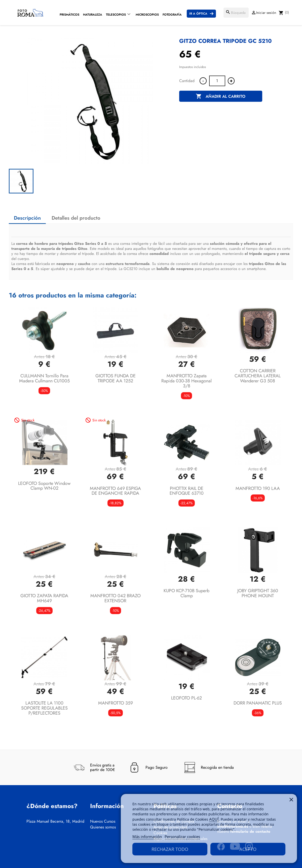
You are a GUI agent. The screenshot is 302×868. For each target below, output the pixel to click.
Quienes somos (103, 827)
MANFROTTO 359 (116, 703)
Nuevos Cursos (103, 821)
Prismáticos (69, 15)
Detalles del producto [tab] (76, 218)
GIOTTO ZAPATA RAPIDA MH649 (44, 598)
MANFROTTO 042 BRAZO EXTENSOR (116, 598)
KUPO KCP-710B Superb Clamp (186, 593)
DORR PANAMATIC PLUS (258, 703)
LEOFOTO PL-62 (186, 698)
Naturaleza (93, 15)
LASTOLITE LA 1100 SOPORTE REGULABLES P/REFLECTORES (44, 708)
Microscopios (147, 15)
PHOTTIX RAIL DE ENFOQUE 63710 (187, 491)
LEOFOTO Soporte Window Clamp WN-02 (44, 486)
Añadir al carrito (221, 96)
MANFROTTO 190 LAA (258, 488)
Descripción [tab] (27, 218)
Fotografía (172, 15)
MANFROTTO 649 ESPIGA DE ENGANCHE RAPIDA (115, 491)
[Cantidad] (217, 81)
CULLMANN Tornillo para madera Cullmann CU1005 (44, 378)
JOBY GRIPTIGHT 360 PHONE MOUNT (258, 593)
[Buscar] (236, 13)
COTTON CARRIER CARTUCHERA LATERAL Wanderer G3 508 (258, 376)
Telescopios (116, 15)
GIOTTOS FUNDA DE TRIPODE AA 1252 (116, 378)
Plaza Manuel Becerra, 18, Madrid (55, 821)
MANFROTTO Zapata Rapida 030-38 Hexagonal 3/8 (186, 381)
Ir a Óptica (198, 14)
